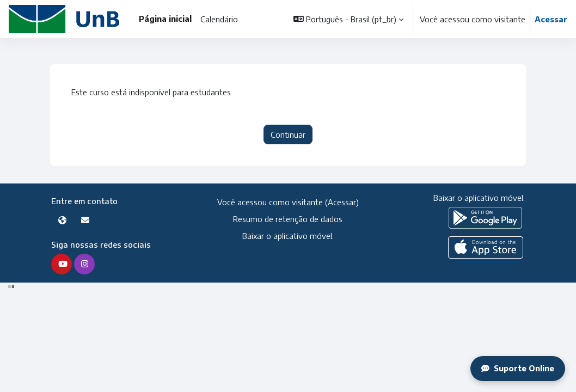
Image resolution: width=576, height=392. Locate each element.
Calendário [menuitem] (219, 19)
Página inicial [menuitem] (165, 19)
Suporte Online (517, 369)
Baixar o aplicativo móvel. (288, 236)
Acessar (551, 19)
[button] (348, 19)
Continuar (288, 134)
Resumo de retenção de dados (288, 219)
